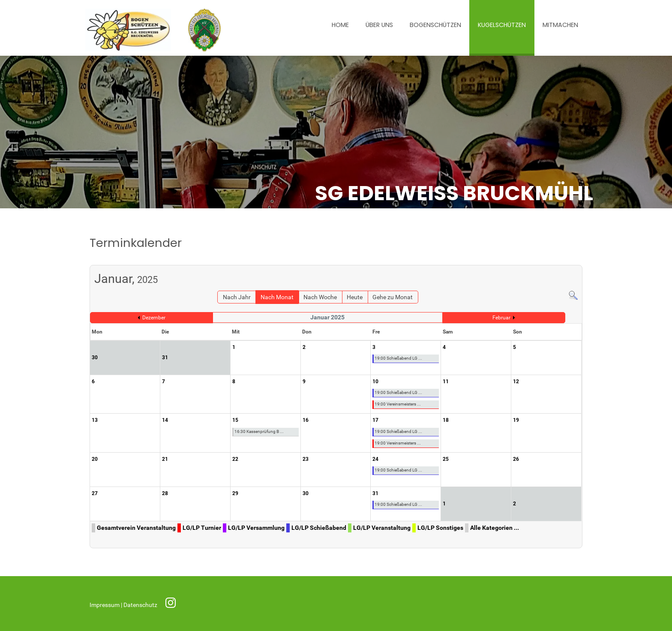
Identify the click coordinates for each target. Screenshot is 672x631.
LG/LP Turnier (202, 528)
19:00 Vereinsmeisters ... (398, 404)
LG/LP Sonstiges (440, 528)
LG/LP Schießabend (319, 528)
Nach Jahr (237, 297)
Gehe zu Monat (393, 297)
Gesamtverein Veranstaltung (136, 528)
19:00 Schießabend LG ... (398, 358)
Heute (355, 297)
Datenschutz (141, 605)
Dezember (154, 318)
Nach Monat (277, 297)
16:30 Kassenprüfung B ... (259, 431)
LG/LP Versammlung (256, 528)
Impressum (105, 605)
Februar (501, 318)
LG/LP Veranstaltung (382, 528)
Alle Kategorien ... (495, 528)
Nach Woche (320, 297)
